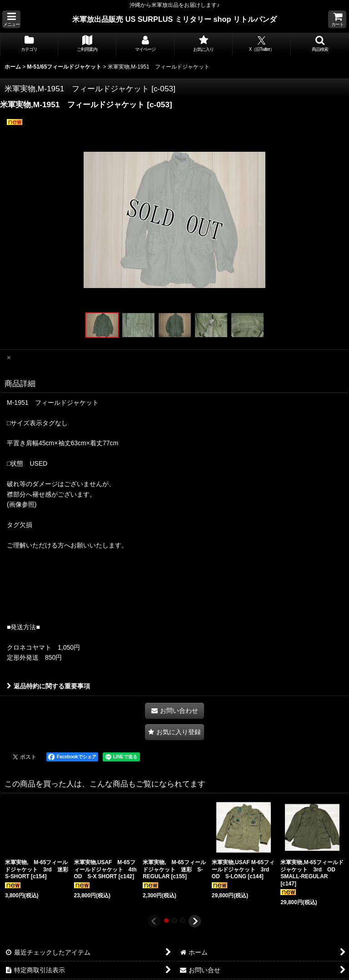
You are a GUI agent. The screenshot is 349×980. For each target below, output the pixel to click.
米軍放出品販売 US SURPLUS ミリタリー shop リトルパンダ (174, 19)
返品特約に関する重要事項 (48, 686)
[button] (11, 19)
